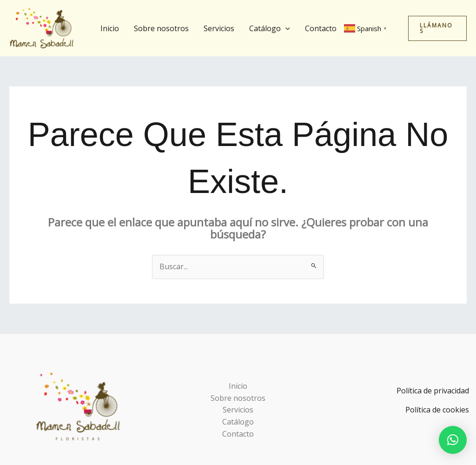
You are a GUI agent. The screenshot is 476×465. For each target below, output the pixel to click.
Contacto (321, 28)
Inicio (110, 28)
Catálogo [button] (270, 28)
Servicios (219, 28)
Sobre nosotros (161, 28)
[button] (285, 28)
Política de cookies (437, 410)
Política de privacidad (433, 391)
